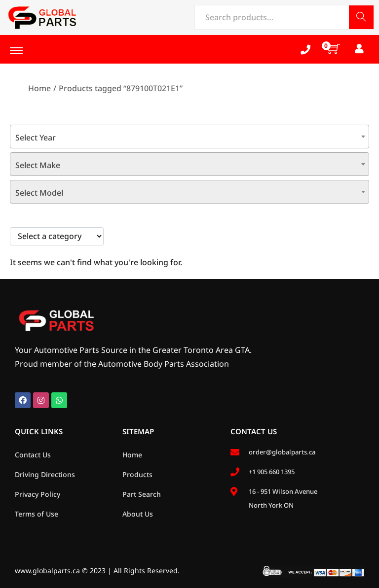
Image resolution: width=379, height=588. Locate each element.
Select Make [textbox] (38, 165)
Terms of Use (37, 514)
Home (39, 88)
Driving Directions (45, 474)
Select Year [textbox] (36, 138)
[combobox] (189, 137)
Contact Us (33, 455)
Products (137, 474)
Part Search (142, 494)
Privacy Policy (38, 494)
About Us (138, 514)
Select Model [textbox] (39, 193)
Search (361, 18)
